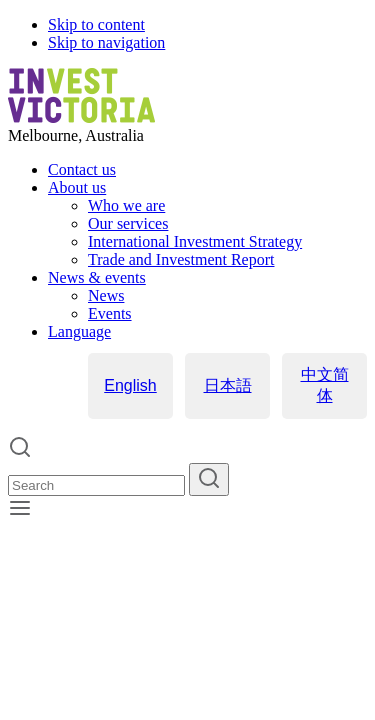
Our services (128, 223)
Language (79, 331)
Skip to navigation (106, 42)
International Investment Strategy (195, 241)
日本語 (228, 385)
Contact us (82, 169)
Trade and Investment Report (181, 259)
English (130, 385)
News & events (97, 277)
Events (110, 313)
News (106, 295)
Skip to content (96, 24)
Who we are (126, 205)
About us (77, 187)
